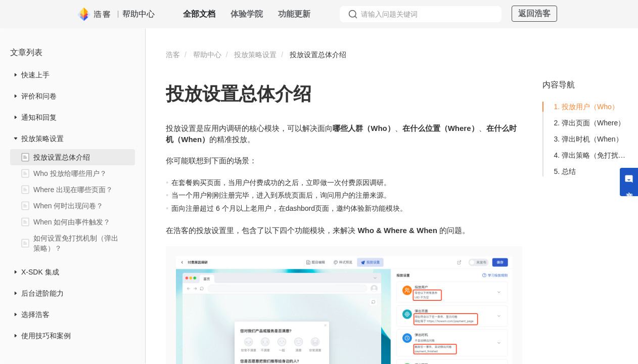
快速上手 (35, 75)
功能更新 (294, 14)
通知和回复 (39, 117)
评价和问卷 (39, 96)
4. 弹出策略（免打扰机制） (591, 155)
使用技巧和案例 (46, 336)
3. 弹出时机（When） (588, 139)
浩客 (173, 55)
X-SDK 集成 (40, 272)
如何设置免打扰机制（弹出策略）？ (76, 243)
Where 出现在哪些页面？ (73, 190)
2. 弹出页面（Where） (589, 123)
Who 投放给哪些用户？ (70, 173)
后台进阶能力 (42, 293)
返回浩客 (534, 13)
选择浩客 (35, 314)
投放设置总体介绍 (62, 157)
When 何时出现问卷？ (68, 206)
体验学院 (247, 14)
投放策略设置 (42, 139)
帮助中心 (207, 55)
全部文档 (199, 14)
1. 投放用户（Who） (586, 107)
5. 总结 (565, 171)
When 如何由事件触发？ (72, 222)
